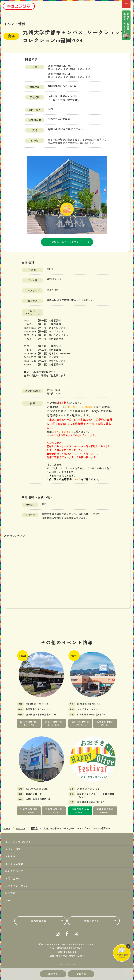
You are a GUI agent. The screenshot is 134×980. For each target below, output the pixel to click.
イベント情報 (13, 849)
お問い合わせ (13, 878)
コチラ (77, 479)
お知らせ (10, 856)
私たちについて (14, 871)
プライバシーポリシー (18, 886)
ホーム (9, 900)
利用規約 (10, 893)
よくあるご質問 (14, 864)
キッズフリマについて (18, 842)
